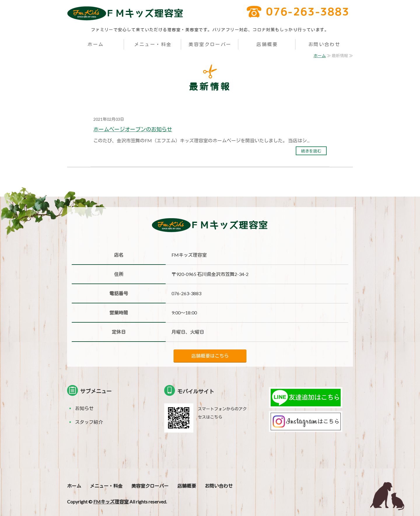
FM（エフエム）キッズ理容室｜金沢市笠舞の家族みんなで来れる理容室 (125, 13)
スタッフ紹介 (89, 422)
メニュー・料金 (153, 44)
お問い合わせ (324, 44)
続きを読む (311, 151)
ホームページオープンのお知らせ (133, 129)
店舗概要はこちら (210, 356)
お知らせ (84, 408)
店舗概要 (267, 44)
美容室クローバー (210, 44)
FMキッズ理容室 (111, 502)
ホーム (96, 44)
